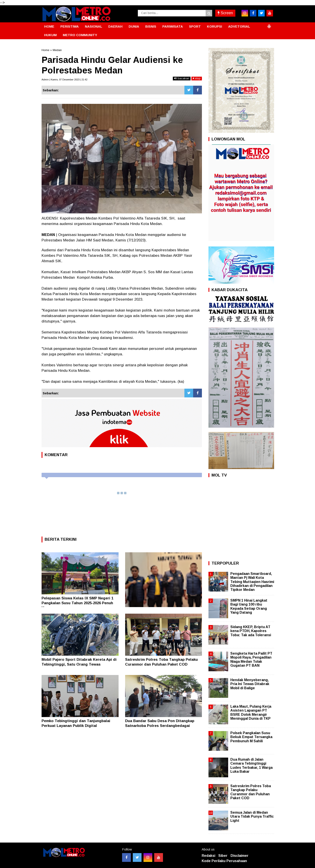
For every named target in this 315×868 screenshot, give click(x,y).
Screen (225, 13)
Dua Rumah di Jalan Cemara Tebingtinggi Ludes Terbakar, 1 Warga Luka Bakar (251, 765)
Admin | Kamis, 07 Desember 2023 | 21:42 (64, 80)
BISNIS (151, 26)
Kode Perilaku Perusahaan (224, 861)
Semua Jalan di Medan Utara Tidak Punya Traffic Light (252, 816)
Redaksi (208, 856)
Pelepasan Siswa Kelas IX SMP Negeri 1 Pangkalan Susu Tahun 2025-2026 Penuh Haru (77, 603)
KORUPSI (214, 26)
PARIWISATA (173, 26)
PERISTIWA (70, 26)
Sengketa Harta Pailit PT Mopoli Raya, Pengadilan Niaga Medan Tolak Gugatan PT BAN (251, 659)
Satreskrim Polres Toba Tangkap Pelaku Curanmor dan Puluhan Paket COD (251, 792)
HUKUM (50, 35)
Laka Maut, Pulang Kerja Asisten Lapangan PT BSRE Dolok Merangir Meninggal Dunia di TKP (251, 712)
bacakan (182, 78)
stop (197, 78)
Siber (223, 856)
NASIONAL (94, 26)
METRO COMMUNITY (80, 35)
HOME (49, 26)
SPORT (195, 26)
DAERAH (115, 26)
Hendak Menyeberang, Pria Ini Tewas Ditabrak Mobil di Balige (250, 684)
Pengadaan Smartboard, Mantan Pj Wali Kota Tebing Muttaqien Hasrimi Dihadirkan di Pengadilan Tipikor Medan (252, 582)
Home (45, 50)
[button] (269, 25)
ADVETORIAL (239, 26)
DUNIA (134, 26)
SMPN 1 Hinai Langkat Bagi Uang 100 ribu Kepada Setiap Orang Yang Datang (249, 606)
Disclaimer (240, 856)
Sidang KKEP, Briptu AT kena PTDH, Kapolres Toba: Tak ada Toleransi (251, 631)
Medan (57, 50)
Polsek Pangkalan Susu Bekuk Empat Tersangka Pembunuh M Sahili (251, 737)
